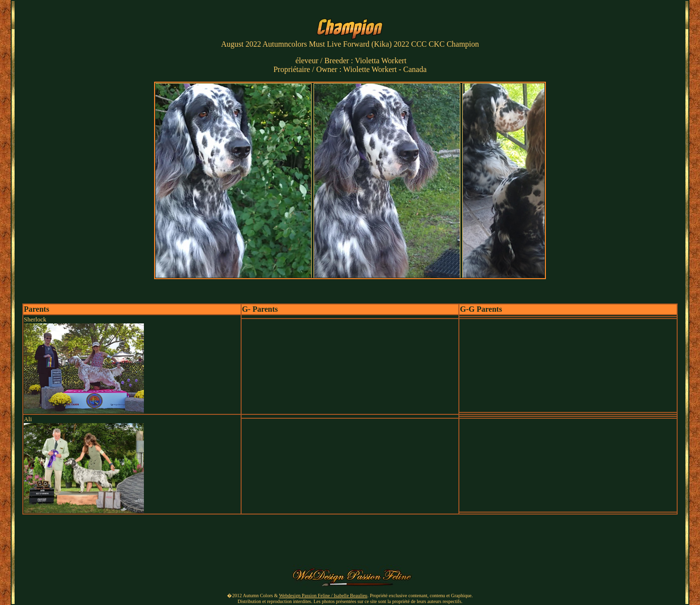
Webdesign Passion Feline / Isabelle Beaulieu (323, 596)
